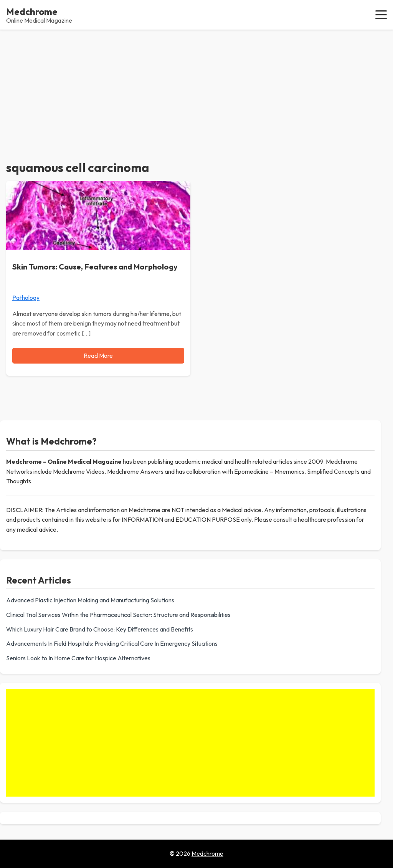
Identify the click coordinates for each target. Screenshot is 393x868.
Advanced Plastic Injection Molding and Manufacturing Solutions (90, 600)
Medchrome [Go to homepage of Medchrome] (207, 853)
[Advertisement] (196, 87)
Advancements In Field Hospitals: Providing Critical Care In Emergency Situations (112, 643)
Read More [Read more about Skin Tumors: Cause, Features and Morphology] (98, 355)
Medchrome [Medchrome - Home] (32, 12)
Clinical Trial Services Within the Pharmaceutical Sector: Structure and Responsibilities (118, 615)
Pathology (26, 298)
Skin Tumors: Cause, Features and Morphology (95, 267)
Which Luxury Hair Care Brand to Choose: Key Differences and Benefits (100, 629)
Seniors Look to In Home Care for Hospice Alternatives (78, 658)
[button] (381, 15)
